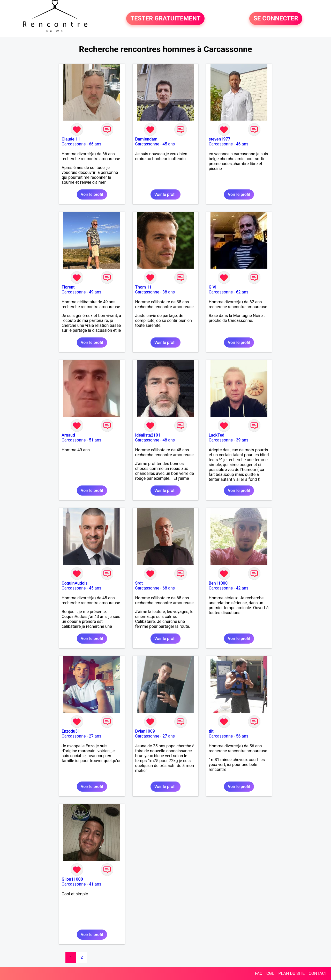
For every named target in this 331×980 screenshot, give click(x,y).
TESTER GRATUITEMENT (165, 19)
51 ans (95, 440)
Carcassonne (74, 144)
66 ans (95, 144)
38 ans (169, 292)
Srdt (139, 583)
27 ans (95, 736)
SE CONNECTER (276, 19)
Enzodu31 (71, 731)
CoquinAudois (74, 583)
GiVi (212, 287)
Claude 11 (71, 139)
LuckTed (217, 435)
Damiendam (146, 139)
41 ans (95, 884)
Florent (68, 287)
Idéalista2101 (148, 435)
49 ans (95, 292)
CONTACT (318, 973)
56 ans (242, 736)
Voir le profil (92, 194)
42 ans (242, 588)
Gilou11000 (72, 879)
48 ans (169, 440)
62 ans (242, 292)
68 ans (169, 588)
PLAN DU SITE (292, 973)
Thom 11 (144, 287)
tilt (211, 731)
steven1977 (220, 139)
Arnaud (68, 435)
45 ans (169, 144)
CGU (270, 973)
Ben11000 (218, 583)
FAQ (259, 973)
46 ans (242, 144)
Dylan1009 (145, 731)
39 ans (242, 440)
